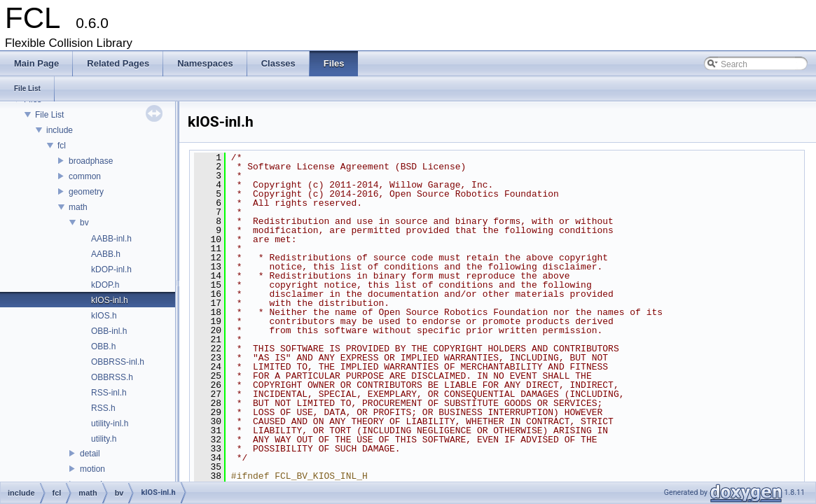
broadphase (91, 161)
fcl (62, 146)
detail (90, 454)
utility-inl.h (110, 423)
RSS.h (103, 408)
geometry (86, 192)
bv (84, 223)
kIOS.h (104, 316)
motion (92, 469)
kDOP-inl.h (111, 269)
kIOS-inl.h (110, 300)
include (60, 130)
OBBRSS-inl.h (118, 362)
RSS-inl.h (109, 393)
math (78, 207)
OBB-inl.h (109, 331)
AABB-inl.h (111, 239)
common (85, 176)
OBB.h (103, 346)
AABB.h (106, 254)
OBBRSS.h (112, 377)
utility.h (104, 439)
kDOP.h (105, 285)
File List (49, 115)
